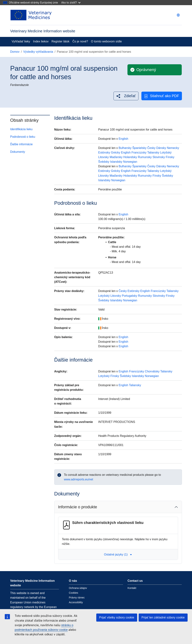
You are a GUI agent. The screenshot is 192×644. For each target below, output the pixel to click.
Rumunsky (145, 157)
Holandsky (130, 157)
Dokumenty (18, 152)
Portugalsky (129, 296)
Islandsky (116, 162)
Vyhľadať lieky (21, 41)
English (123, 139)
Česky (151, 148)
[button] (126, 96)
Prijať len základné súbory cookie (163, 617)
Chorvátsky (152, 371)
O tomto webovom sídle (106, 41)
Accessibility (76, 602)
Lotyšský (166, 153)
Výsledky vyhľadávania (38, 52)
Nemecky (173, 148)
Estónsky (104, 153)
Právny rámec (77, 598)
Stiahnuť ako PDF (162, 96)
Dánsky (161, 148)
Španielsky (139, 148)
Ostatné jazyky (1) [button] (118, 554)
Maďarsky (116, 157)
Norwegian (130, 162)
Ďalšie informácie (22, 144)
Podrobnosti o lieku (23, 137)
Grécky (116, 153)
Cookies (73, 593)
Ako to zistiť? (71, 2)
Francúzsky (139, 153)
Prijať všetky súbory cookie (117, 617)
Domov (15, 52)
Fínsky (170, 157)
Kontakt (132, 588)
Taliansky (153, 153)
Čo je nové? (80, 41)
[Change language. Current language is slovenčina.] (178, 15)
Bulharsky (125, 148)
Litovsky (104, 157)
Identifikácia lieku (21, 129)
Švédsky (104, 162)
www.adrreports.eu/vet (79, 479)
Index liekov (41, 41)
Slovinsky (159, 157)
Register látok (61, 41)
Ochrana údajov (78, 588)
